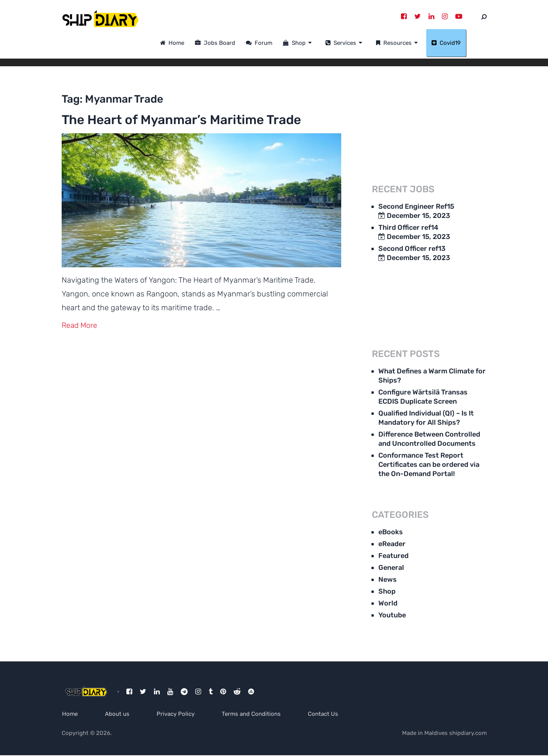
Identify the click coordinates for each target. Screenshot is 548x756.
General (391, 568)
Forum (280, 43)
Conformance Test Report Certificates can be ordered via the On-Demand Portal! (429, 465)
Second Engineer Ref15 (416, 207)
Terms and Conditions (254, 714)
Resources (415, 43)
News (388, 580)
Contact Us (327, 714)
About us (118, 714)
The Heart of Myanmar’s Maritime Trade (183, 129)
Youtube (392, 615)
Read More (80, 343)
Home (193, 43)
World (388, 604)
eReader (392, 544)
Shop (315, 43)
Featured (393, 556)
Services (362, 43)
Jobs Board (236, 43)
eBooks (391, 532)
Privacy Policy (177, 714)
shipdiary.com (468, 734)
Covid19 (467, 43)
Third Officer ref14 (408, 228)
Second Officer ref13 (412, 249)
